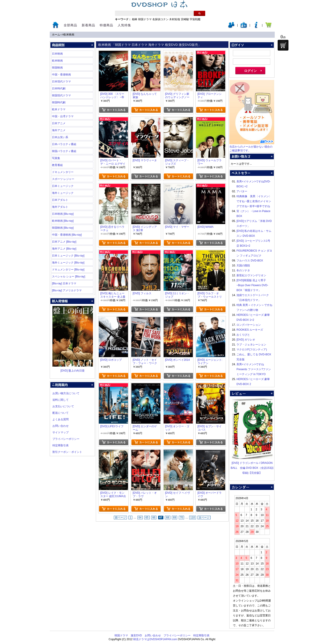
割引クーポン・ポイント (67, 452)
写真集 (56, 158)
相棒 (135, 19)
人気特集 (124, 25)
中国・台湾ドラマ (63, 116)
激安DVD (136, 635)
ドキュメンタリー (63, 172)
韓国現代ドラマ (61, 95)
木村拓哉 (175, 19)
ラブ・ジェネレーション (251, 345)
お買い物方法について (66, 393)
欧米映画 (69, 35)
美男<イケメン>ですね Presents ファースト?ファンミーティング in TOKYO (254, 369)
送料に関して (61, 400)
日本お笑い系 (60, 137)
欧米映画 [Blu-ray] (63, 221)
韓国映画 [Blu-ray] (63, 228)
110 (193, 518)
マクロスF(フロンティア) (252, 350)
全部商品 (70, 25)
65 (147, 518)
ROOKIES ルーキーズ (250, 330)
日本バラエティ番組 (64, 144)
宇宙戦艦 (195, 19)
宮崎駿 (185, 19)
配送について (61, 413)
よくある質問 (61, 419)
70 (181, 518)
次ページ (204, 518)
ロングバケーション (249, 325)
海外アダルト (60, 207)
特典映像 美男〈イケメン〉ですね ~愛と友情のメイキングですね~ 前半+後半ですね (254, 201)
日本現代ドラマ (61, 82)
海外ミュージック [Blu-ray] (68, 263)
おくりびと (243, 335)
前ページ (120, 518)
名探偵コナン (160, 19)
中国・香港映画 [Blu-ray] (67, 235)
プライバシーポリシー (66, 439)
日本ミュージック (63, 186)
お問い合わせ (61, 426)
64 (140, 518)
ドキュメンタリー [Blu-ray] (68, 270)
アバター (242, 191)
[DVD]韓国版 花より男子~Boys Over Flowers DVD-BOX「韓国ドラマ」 (252, 285)
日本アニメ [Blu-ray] (64, 242)
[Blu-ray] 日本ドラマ (64, 283)
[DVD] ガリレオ (246, 340)
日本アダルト (60, 200)
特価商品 (106, 25)
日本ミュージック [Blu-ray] (68, 256)
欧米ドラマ (59, 109)
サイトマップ (61, 432)
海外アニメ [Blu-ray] (64, 249)
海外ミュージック (63, 193)
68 (168, 518)
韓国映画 (57, 68)
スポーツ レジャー (63, 179)
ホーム (56, 35)
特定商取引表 (61, 445)
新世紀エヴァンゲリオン (251, 275)
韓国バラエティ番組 (64, 151)
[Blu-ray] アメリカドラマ (67, 290)
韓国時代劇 (59, 102)
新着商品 (88, 25)
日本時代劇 (59, 89)
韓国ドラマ (145, 19)
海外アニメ (59, 130)
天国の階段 (243, 266)
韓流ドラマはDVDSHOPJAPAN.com (155, 639)
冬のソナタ (243, 270)
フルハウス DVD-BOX (250, 261)
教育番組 (57, 165)
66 (154, 518)
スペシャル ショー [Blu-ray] (69, 277)
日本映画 (57, 54)
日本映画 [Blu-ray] (63, 214)
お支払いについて (63, 406)
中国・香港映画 (61, 75)
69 (174, 518)
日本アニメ (59, 123)
